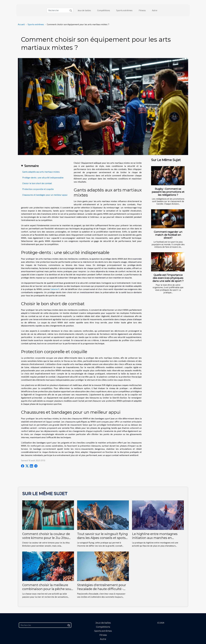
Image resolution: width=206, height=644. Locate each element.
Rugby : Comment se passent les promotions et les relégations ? (168, 192)
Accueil (21, 24)
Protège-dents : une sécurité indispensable (43, 177)
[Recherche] (60, 10)
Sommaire (31, 166)
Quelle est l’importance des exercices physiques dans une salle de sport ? (168, 278)
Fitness (142, 10)
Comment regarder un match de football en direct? (168, 235)
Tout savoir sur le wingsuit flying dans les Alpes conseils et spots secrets (102, 538)
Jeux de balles (84, 10)
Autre (155, 10)
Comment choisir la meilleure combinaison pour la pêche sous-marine (48, 589)
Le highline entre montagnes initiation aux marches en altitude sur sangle (155, 538)
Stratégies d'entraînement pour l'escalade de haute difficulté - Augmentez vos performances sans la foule (102, 591)
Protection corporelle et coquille (38, 189)
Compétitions (104, 10)
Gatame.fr (55, 289)
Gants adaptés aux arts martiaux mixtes (41, 172)
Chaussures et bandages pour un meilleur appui (45, 195)
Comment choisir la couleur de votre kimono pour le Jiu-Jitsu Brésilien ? (46, 538)
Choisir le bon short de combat (37, 183)
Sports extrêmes (124, 10)
